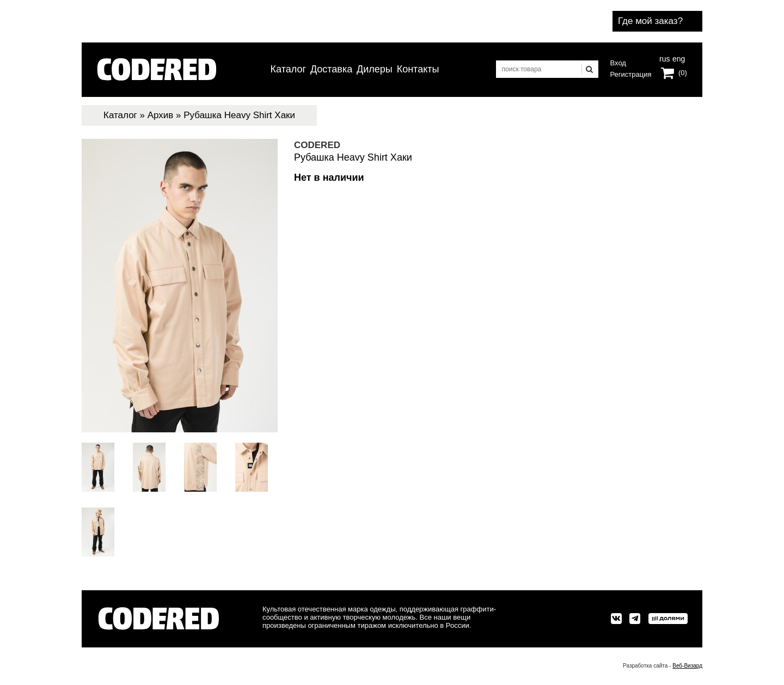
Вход (618, 63)
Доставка (331, 69)
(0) (683, 73)
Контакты (418, 69)
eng (678, 58)
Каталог (288, 69)
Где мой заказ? (650, 21)
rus (664, 58)
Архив (161, 115)
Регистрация (631, 74)
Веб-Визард (687, 666)
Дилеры (375, 69)
